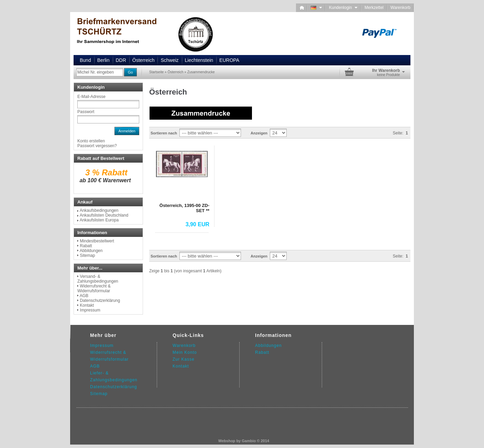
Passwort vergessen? (97, 146)
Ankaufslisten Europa (99, 220)
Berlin (103, 60)
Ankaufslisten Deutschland (104, 215)
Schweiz (169, 60)
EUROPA (229, 60)
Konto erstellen (91, 141)
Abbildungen (91, 251)
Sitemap (87, 255)
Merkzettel (374, 8)
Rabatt (86, 246)
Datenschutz (103, 387)
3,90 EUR (197, 224)
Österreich (144, 60)
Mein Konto (185, 352)
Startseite (156, 72)
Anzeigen (259, 133)
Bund (85, 60)
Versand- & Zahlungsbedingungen (98, 279)
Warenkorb (400, 8)
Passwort (86, 112)
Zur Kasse (184, 359)
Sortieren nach (164, 133)
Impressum (90, 310)
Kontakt (87, 305)
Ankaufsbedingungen (99, 210)
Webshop (227, 441)
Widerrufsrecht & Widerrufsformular (94, 288)
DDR (121, 60)
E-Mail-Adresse (91, 97)
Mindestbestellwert (97, 241)
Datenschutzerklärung (100, 301)
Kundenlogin (343, 8)
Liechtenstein (199, 60)
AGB (84, 296)
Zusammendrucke (201, 72)
